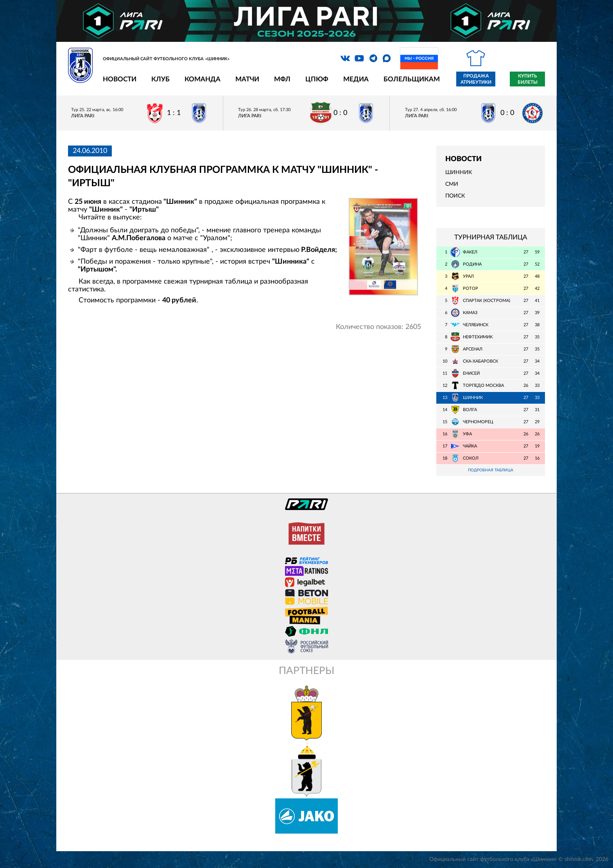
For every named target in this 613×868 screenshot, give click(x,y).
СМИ (452, 184)
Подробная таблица (491, 470)
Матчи (247, 79)
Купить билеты (528, 79)
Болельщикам (412, 79)
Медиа (356, 79)
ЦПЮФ (317, 79)
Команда (203, 79)
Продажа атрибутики (476, 79)
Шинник (459, 173)
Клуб (160, 79)
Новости (120, 79)
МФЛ (282, 79)
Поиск (455, 196)
